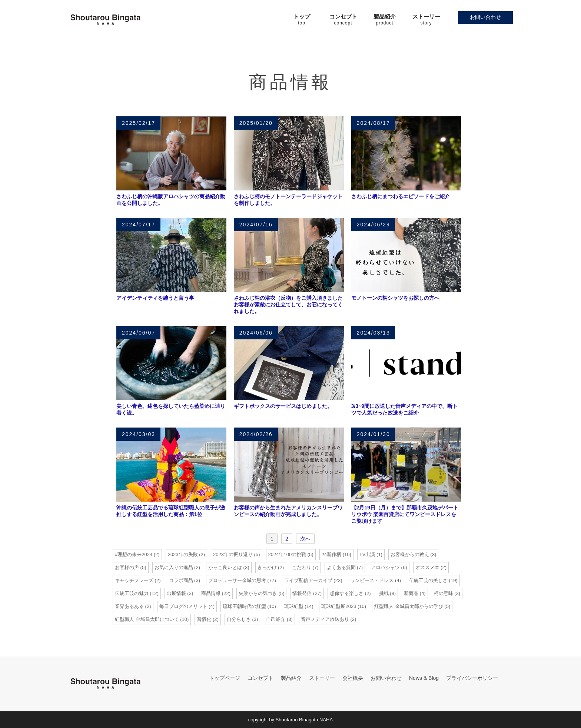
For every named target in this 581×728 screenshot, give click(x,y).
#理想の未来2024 (134, 554)
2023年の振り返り (233, 554)
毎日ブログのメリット (183, 606)
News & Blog (424, 678)
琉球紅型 (294, 606)
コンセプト (260, 678)
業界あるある (129, 606)
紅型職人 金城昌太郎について (147, 619)
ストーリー (322, 678)
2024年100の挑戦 (287, 554)
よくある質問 (341, 567)
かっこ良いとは (225, 567)
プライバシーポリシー (472, 678)
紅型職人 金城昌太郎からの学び (409, 606)
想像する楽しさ (347, 593)
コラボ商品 (181, 580)
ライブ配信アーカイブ (308, 580)
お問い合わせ (485, 17)
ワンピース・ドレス (372, 580)
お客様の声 (127, 567)
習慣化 (204, 619)
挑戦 (384, 593)
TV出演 (367, 554)
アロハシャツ (385, 567)
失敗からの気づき (258, 593)
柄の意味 (444, 593)
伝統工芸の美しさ (428, 580)
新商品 (411, 593)
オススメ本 (427, 567)
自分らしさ (239, 619)
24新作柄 (331, 554)
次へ (305, 539)
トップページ (225, 678)
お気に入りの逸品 (174, 567)
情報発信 (302, 593)
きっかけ (267, 567)
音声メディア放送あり (325, 619)
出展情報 (176, 593)
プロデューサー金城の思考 (237, 580)
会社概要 (353, 678)
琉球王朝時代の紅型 (244, 606)
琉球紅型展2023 (339, 606)
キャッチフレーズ (134, 580)
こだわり (302, 567)
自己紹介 (276, 619)
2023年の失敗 (183, 554)
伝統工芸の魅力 (132, 593)
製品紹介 (291, 678)
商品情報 (211, 593)
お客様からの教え (410, 554)
